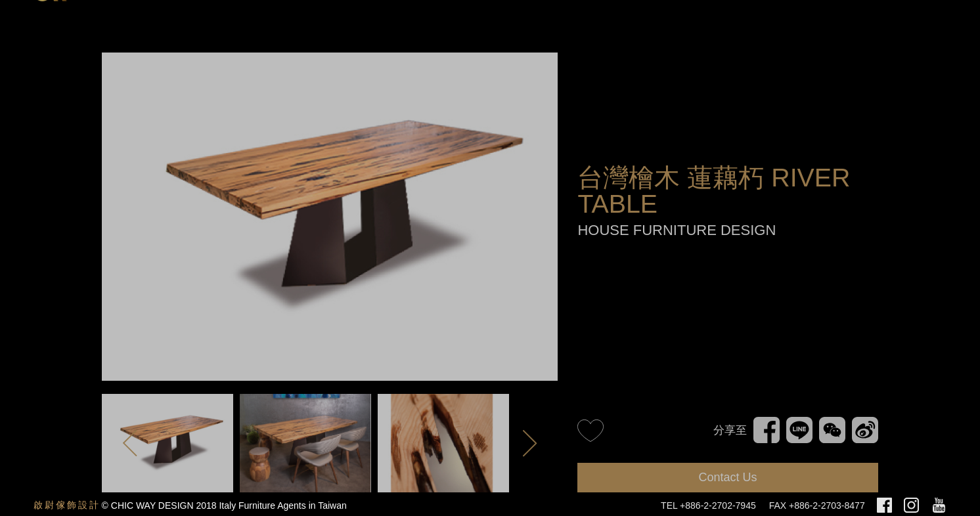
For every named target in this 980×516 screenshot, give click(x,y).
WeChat (832, 423)
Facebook (767, 423)
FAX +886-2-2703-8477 (817, 505)
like (590, 430)
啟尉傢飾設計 (67, 505)
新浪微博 (863, 428)
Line (797, 423)
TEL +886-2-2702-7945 (708, 505)
